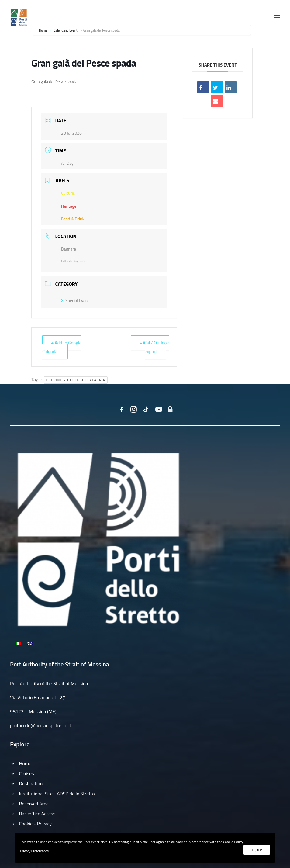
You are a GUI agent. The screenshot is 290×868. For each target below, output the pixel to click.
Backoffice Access (37, 814)
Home (25, 763)
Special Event (75, 301)
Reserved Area (34, 804)
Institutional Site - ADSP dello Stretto (57, 794)
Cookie (26, 824)
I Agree (257, 850)
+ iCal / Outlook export (154, 347)
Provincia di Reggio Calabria (76, 380)
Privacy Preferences (34, 851)
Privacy (44, 824)
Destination (31, 783)
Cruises (27, 773)
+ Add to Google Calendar (62, 347)
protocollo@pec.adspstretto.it (41, 725)
